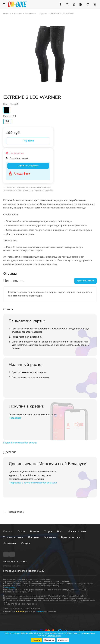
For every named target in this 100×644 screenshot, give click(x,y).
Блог (60, 532)
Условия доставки (13, 537)
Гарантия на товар (71, 537)
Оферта (26, 543)
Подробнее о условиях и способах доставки (33, 483)
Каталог (8, 532)
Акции (21, 532)
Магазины (50, 537)
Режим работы (9, 588)
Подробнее (15, 418)
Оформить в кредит (28, 166)
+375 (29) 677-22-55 (14, 562)
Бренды (34, 532)
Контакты (34, 537)
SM (7, 121)
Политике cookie (54, 636)
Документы (10, 543)
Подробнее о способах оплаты (20, 443)
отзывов (40, 611)
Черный (7, 110)
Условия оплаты (77, 532)
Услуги (48, 532)
